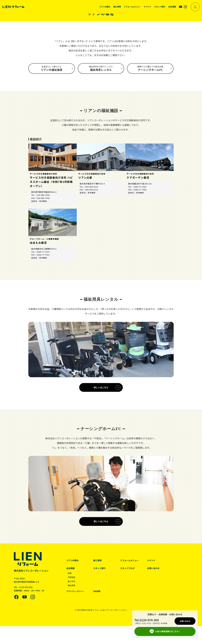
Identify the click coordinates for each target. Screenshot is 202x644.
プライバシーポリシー (76, 595)
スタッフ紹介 (101, 572)
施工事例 (99, 564)
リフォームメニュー (132, 564)
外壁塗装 (72, 581)
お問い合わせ (157, 572)
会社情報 (71, 572)
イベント (155, 564)
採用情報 (98, 595)
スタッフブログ (130, 572)
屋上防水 (72, 585)
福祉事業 (72, 589)
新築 (70, 577)
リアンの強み (73, 564)
